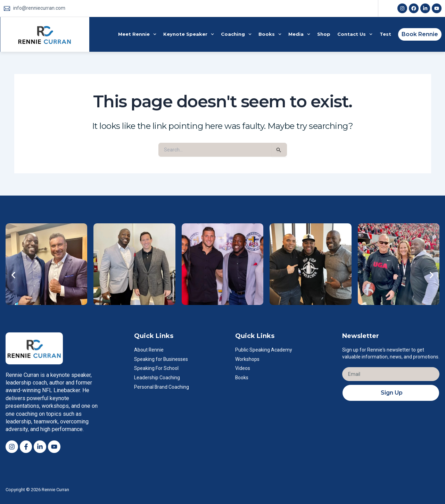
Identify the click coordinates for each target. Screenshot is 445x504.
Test (385, 34)
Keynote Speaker (189, 34)
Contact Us (355, 34)
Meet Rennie (137, 34)
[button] (13, 275)
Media (299, 34)
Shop (324, 34)
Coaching (236, 34)
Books (270, 34)
